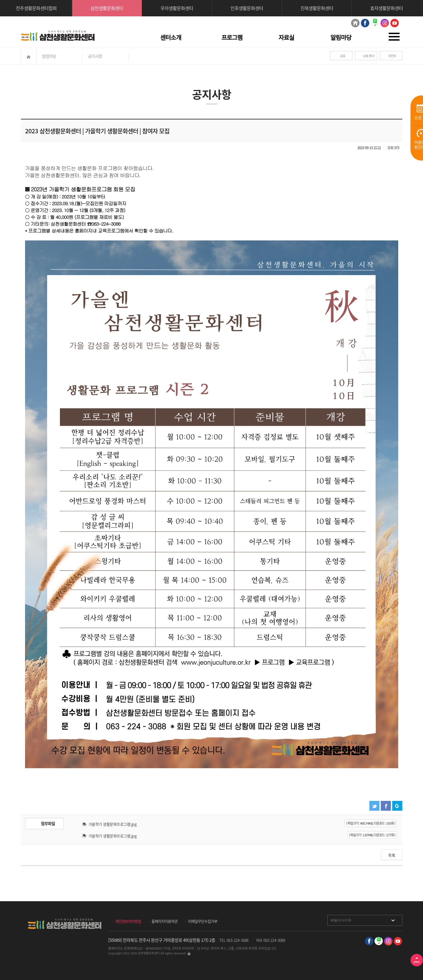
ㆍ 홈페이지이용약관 (162, 921)
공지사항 (95, 56)
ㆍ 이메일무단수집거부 (201, 921)
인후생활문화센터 (247, 8)
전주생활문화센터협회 (36, 8)
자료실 (287, 38)
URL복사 (369, 56)
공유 (343, 56)
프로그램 (232, 38)
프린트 (392, 56)
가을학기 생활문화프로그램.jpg (113, 824)
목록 (392, 855)
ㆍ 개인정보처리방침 (126, 921)
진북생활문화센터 (317, 8)
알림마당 (341, 38)
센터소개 (171, 38)
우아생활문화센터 (177, 8)
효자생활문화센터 (387, 8)
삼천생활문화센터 (107, 8)
